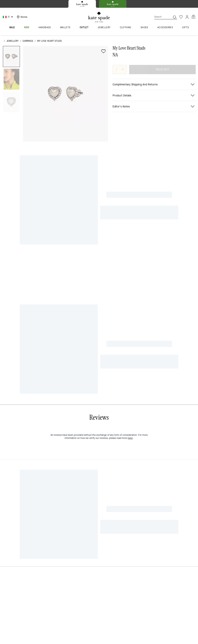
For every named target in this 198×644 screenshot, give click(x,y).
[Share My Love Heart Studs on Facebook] (156, 108)
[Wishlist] (181, 17)
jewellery (12, 41)
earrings (28, 41)
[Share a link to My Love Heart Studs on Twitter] (184, 108)
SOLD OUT (162, 69)
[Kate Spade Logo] (99, 17)
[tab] (82, 4)
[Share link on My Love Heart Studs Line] (165, 108)
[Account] (187, 17)
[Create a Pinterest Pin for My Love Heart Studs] (175, 108)
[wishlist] (103, 51)
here (130, 179)
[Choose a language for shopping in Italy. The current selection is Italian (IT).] (8, 17)
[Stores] (22, 17)
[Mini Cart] (193, 17)
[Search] (160, 17)
